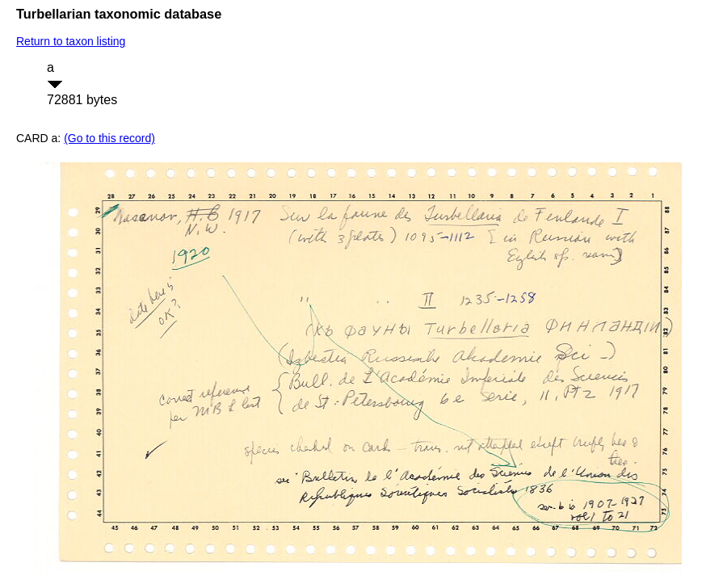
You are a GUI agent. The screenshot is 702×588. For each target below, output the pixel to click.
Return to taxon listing (71, 41)
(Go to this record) (109, 138)
